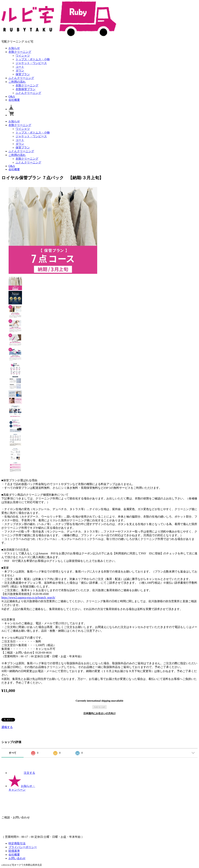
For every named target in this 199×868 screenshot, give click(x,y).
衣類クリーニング (20, 52)
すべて (13, 753)
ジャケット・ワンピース (31, 63)
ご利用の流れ (17, 82)
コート (20, 67)
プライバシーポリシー (23, 847)
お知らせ (14, 48)
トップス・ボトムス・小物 (33, 59)
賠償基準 (14, 851)
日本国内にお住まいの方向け (99, 713)
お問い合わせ (17, 858)
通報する (7, 727)
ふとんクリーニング (21, 78)
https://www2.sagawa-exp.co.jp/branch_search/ (28, 597)
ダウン (20, 70)
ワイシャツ (23, 56)
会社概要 (14, 100)
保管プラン (23, 74)
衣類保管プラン (26, 89)
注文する (22, 773)
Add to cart (99, 707)
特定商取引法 (17, 843)
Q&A (12, 96)
